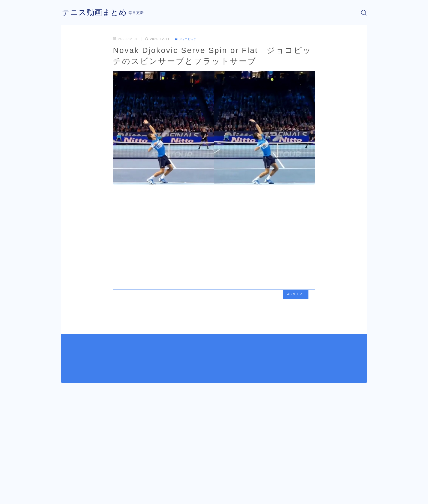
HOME (67, 479)
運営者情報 (70, 496)
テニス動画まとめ (97, 13)
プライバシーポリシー (107, 496)
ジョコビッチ (188, 39)
